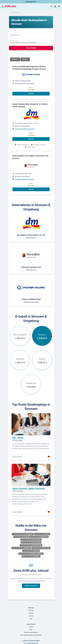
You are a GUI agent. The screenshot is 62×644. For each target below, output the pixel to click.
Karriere (31, 613)
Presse (31, 627)
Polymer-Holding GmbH (31, 299)
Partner (31, 616)
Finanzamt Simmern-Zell (31, 267)
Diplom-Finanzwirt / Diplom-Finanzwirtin (29, 488)
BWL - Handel (18, 438)
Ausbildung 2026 (31, 2)
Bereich (15, 59)
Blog (31, 630)
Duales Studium (15, 12)
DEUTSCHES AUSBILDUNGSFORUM (31, 635)
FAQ (31, 619)
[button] (59, 6)
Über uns (31, 610)
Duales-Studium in (23, 534)
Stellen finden (31, 48)
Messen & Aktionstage (31, 632)
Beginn (25, 59)
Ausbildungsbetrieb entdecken (25, 129)
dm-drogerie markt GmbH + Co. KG (31, 235)
